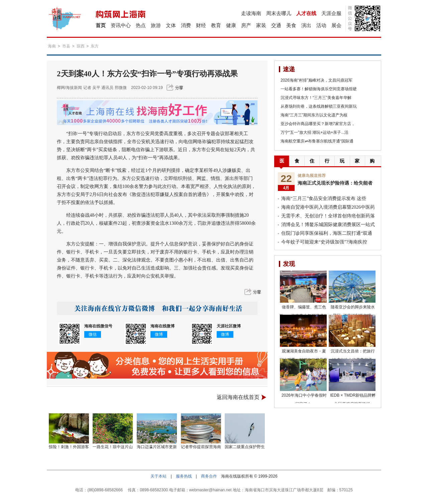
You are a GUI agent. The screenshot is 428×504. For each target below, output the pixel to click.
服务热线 (184, 476)
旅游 (156, 25)
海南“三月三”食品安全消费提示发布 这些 (324, 198)
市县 (66, 46)
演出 (306, 25)
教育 (216, 25)
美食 (291, 25)
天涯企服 (331, 13)
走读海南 (251, 13)
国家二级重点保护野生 (245, 447)
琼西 (81, 46)
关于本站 (158, 476)
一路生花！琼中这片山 (113, 447)
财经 (201, 25)
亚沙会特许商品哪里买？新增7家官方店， (318, 124)
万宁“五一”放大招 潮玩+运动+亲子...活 (314, 132)
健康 (231, 25)
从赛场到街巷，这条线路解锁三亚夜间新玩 (319, 106)
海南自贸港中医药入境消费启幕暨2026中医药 (328, 207)
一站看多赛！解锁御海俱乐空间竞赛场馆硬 (319, 89)
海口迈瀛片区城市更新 (157, 447)
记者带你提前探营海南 (201, 447)
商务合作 (209, 476)
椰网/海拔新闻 (69, 88)
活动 (321, 25)
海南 (52, 46)
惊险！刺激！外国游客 (69, 447)
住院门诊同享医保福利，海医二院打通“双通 (327, 233)
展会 (336, 25)
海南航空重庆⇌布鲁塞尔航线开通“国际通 (317, 141)
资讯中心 (121, 25)
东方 (95, 46)
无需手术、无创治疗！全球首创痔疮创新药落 (328, 216)
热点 (141, 25)
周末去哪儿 (279, 13)
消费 (186, 25)
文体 (171, 25)
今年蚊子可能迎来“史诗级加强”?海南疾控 (324, 242)
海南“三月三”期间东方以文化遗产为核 (314, 115)
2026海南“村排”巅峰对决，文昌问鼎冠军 (316, 80)
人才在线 (306, 13)
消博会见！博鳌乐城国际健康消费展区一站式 (328, 225)
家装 (261, 25)
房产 (246, 25)
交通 (276, 25)
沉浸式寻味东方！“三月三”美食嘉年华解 (316, 98)
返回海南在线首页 (238, 397)
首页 (101, 25)
